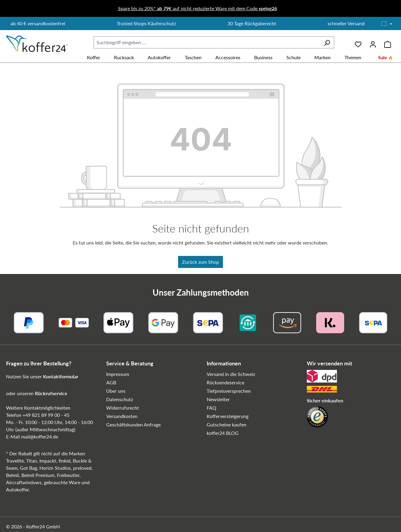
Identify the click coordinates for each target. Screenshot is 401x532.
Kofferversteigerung (228, 416)
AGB (111, 382)
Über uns (116, 391)
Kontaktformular (61, 376)
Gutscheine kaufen (227, 424)
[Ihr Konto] (373, 42)
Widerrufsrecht (123, 408)
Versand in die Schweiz (231, 374)
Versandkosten (122, 416)
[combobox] (207, 42)
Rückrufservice (51, 393)
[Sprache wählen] (387, 24)
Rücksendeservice (225, 382)
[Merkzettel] (358, 42)
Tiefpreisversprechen (229, 391)
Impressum (118, 374)
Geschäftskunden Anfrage (133, 424)
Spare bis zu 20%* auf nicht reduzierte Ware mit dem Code (197, 8)
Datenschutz (120, 399)
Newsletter (218, 399)
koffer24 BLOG (223, 433)
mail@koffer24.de (40, 437)
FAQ (211, 408)
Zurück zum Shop (200, 262)
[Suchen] (327, 42)
